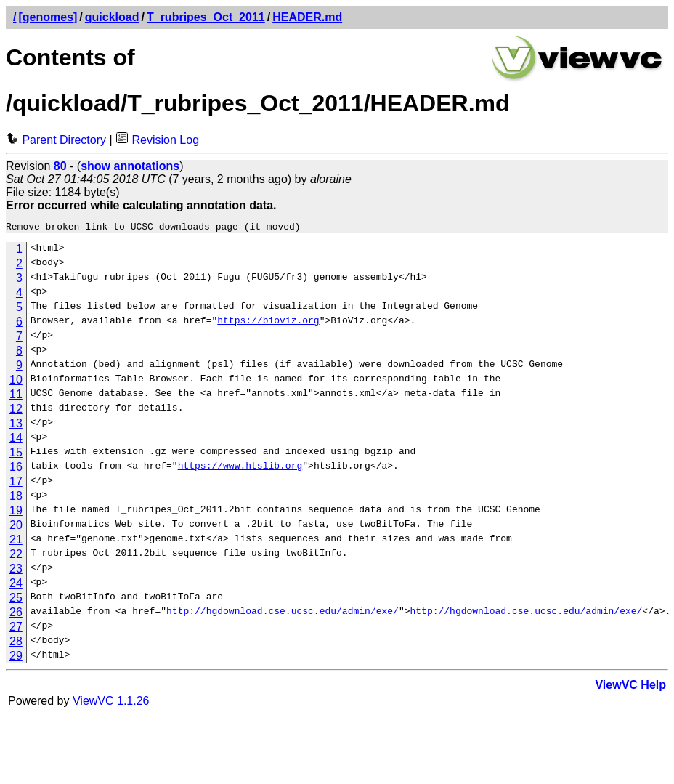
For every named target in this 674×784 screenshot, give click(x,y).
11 (16, 396)
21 (16, 542)
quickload (112, 17)
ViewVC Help (630, 687)
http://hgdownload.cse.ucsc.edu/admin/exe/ (283, 615)
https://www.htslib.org (240, 469)
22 (16, 556)
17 (16, 484)
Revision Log (157, 140)
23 (16, 571)
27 (16, 629)
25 (16, 600)
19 (16, 513)
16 (16, 469)
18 (16, 498)
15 (16, 454)
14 (16, 440)
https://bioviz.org (268, 324)
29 (16, 658)
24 (16, 585)
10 (16, 382)
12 (16, 411)
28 (16, 643)
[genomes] (48, 17)
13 (16, 425)
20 (16, 527)
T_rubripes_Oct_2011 (206, 17)
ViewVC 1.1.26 (111, 703)
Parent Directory (56, 140)
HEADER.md (307, 17)
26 (16, 614)
